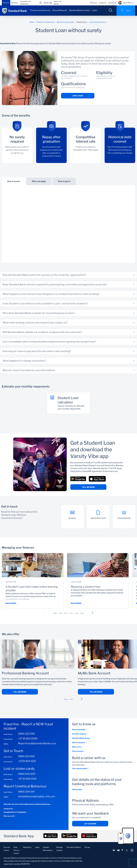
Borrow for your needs (65, 22)
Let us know (90, 824)
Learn (94, 10)
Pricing (87, 847)
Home (32, 22)
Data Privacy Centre (17, 850)
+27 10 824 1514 (27, 779)
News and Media (58, 3)
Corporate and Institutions (25, 3)
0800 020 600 (27, 774)
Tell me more (88, 487)
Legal (37, 847)
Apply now (78, 96)
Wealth (46, 3)
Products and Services (40, 10)
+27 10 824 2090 (28, 739)
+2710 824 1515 (27, 761)
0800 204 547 (26, 792)
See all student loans (98, 22)
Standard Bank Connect (79, 10)
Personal (6, 3)
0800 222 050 (26, 734)
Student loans (82, 22)
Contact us (112, 3)
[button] (45, 613)
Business (15, 3)
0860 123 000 (26, 756)
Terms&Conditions (74, 847)
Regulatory (27, 847)
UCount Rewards (60, 10)
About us (94, 3)
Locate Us (103, 3)
